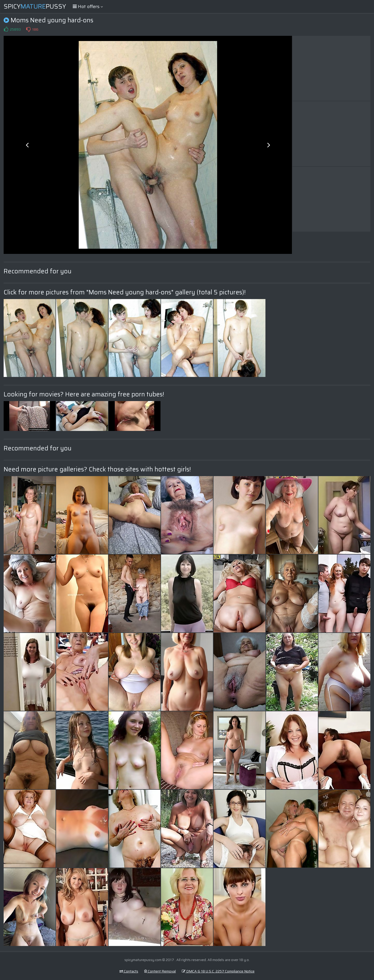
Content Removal (160, 971)
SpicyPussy (35, 6)
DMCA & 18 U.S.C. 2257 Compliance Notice (218, 971)
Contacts (129, 971)
